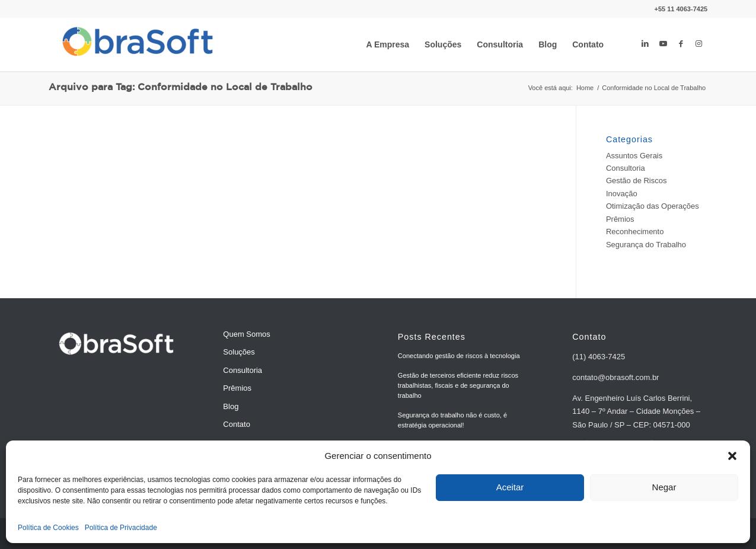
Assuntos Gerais (634, 156)
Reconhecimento (635, 232)
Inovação (622, 194)
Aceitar (510, 487)
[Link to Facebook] (681, 44)
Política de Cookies (48, 528)
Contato (237, 424)
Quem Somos (246, 334)
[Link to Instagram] (698, 44)
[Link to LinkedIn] (645, 44)
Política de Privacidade (121, 528)
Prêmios (620, 219)
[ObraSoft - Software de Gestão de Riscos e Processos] (138, 44)
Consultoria (626, 168)
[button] (732, 456)
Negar (664, 487)
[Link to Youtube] (663, 44)
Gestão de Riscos (637, 181)
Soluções (239, 352)
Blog (231, 406)
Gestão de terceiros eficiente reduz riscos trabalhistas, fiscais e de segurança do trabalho (458, 385)
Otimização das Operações (653, 206)
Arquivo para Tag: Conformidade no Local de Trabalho (181, 87)
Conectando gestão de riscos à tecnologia (459, 356)
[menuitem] (387, 44)
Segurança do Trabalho (646, 245)
